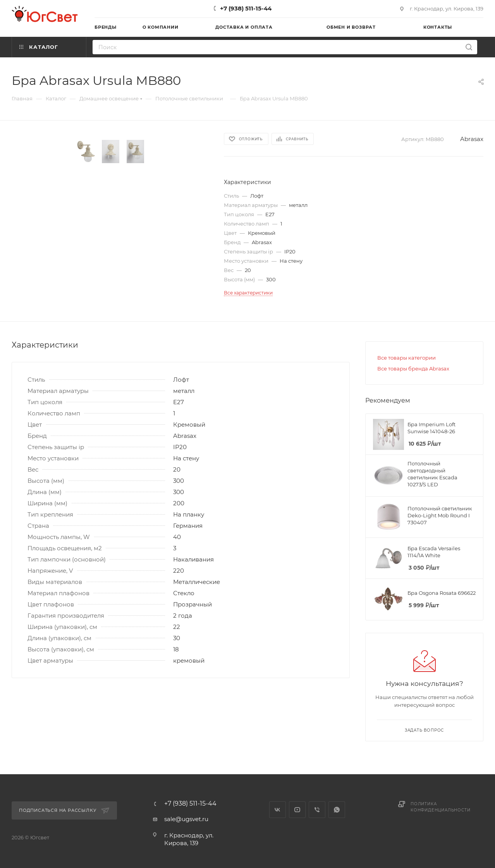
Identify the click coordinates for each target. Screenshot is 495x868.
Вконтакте (278, 810)
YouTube (297, 810)
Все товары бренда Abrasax (413, 369)
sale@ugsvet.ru (186, 819)
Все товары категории (406, 358)
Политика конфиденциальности (440, 807)
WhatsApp (337, 810)
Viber (317, 810)
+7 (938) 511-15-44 (246, 8)
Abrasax (472, 139)
